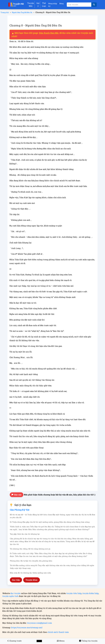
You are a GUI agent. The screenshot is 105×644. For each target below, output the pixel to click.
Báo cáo (17, 495)
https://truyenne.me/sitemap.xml (27, 627)
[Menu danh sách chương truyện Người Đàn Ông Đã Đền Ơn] (61, 641)
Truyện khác (32, 580)
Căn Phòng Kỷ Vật (20, 510)
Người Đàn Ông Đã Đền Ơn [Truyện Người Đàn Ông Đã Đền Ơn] (22, 12)
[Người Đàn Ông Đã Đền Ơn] (88, 641)
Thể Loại (44, 5)
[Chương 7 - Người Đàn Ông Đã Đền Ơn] (15, 641)
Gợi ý (38, 5)
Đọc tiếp (16, 580)
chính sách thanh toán (58, 632)
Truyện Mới (31, 5)
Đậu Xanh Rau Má (49, 33)
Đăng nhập (53, 3)
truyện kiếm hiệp (90, 593)
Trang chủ (5, 12)
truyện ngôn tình (10, 596)
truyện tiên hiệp (74, 593)
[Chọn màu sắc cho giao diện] (39, 641)
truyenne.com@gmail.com (39, 623)
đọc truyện (15, 593)
